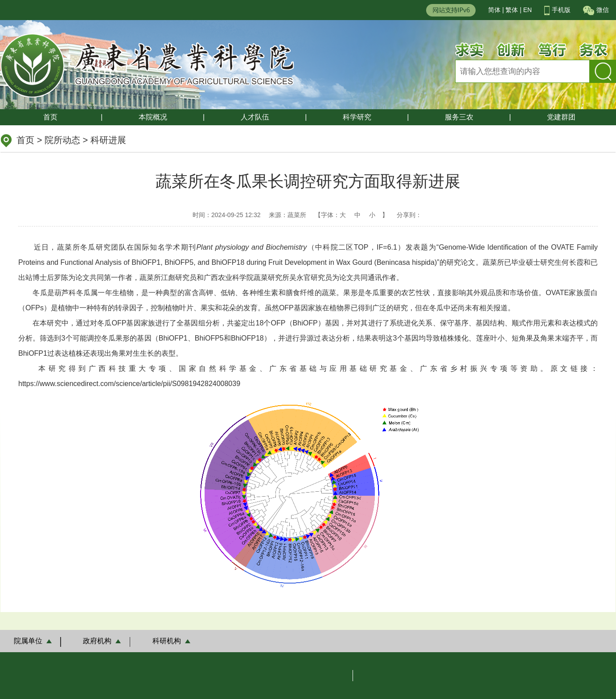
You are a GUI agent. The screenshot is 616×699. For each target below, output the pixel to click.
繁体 (512, 10)
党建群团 (561, 117)
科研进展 (108, 140)
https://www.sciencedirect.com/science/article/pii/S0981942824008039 (129, 384)
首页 (50, 117)
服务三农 (459, 117)
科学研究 (357, 117)
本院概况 (153, 117)
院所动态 (62, 140)
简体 (494, 10)
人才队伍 (255, 117)
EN (528, 10)
